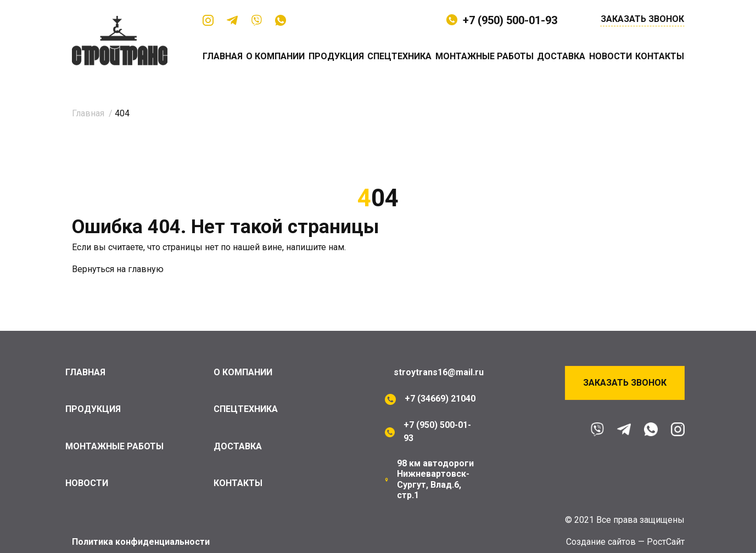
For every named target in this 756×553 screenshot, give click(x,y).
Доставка (561, 56)
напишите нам (315, 247)
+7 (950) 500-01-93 (510, 20)
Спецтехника (399, 56)
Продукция (336, 56)
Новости (611, 56)
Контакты (660, 56)
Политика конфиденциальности (141, 542)
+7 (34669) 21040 (440, 399)
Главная (223, 56)
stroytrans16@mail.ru (439, 372)
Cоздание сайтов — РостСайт (625, 542)
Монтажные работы (485, 56)
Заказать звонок (642, 19)
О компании (275, 56)
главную (146, 269)
